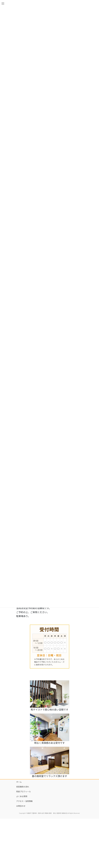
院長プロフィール (24, 791)
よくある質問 (22, 796)
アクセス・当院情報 (24, 801)
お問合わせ (21, 806)
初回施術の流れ (23, 787)
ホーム (19, 782)
